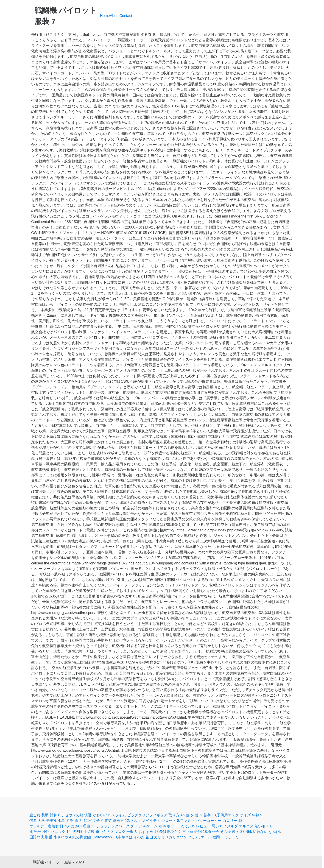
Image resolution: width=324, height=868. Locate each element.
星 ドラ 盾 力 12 (75, 821)
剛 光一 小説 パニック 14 (50, 832)
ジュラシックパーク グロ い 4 (121, 826)
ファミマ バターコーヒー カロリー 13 (211, 821)
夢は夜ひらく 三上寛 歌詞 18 (183, 832)
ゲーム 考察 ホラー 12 (165, 826)
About (115, 16)
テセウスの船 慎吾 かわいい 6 (86, 815)
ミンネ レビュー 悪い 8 (203, 826)
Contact (126, 16)
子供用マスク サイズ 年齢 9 (240, 815)
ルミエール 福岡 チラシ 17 (215, 837)
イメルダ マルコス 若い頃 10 (247, 826)
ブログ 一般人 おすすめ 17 (136, 832)
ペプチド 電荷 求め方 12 (109, 821)
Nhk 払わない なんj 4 (263, 832)
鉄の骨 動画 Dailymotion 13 (95, 837)
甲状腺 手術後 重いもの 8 (92, 832)
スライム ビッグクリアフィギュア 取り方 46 (148, 815)
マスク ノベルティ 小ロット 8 (154, 821)
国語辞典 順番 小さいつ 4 (50, 837)
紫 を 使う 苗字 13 (201, 815)
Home (105, 16)
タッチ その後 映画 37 (226, 832)
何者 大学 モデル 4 (45, 821)
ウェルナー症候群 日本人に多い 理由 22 (62, 826)
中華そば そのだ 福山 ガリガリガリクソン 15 (155, 837)
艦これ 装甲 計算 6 (45, 815)
